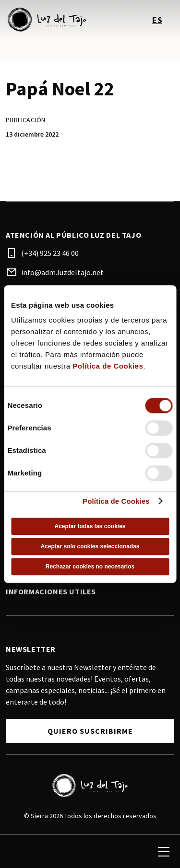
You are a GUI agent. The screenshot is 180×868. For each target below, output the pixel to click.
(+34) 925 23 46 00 (50, 253)
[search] (18, 852)
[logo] (49, 20)
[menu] (164, 852)
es (157, 20)
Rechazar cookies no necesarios (90, 567)
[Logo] (90, 786)
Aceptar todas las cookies (90, 526)
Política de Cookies (108, 366)
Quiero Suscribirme (90, 731)
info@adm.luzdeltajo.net (62, 272)
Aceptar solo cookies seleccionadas (90, 546)
